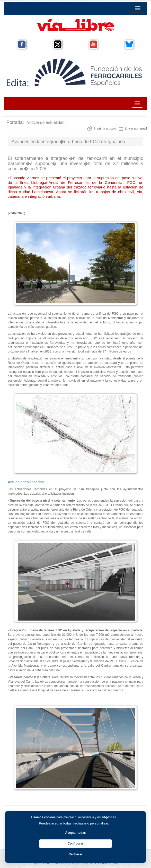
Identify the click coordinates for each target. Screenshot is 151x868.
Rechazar (75, 854)
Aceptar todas (75, 833)
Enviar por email (132, 128)
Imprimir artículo (102, 128)
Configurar (75, 844)
